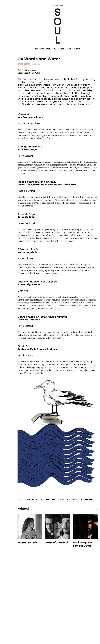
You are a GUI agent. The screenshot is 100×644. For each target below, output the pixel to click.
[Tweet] (42, 500)
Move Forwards (28, 543)
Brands (61, 49)
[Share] (32, 500)
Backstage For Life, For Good (83, 544)
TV (55, 49)
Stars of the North (57, 543)
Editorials (39, 49)
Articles (49, 49)
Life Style (27, 64)
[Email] (75, 500)
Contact (76, 49)
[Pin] (51, 500)
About (68, 49)
